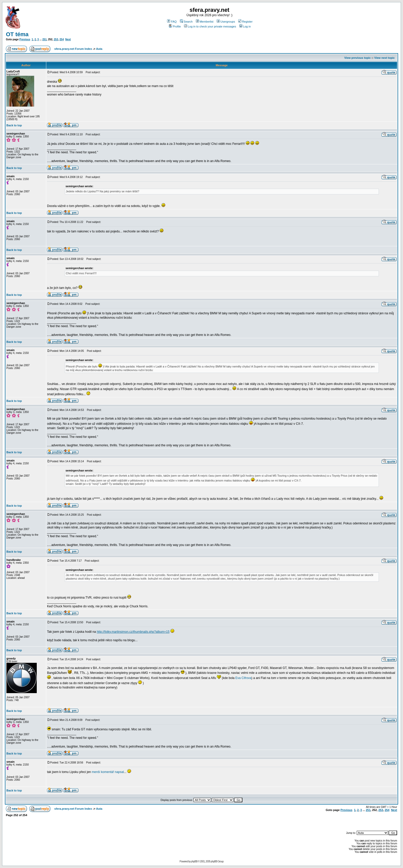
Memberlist (205, 22)
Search (186, 22)
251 (45, 39)
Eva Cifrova (243, 678)
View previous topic (357, 58)
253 (56, 39)
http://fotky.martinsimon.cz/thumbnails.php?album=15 (133, 632)
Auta (99, 49)
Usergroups (226, 22)
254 (62, 39)
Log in (245, 26)
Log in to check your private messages (210, 26)
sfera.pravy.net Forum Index (73, 49)
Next (68, 39)
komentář (107, 772)
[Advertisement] (337, 821)
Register (245, 22)
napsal (119, 772)
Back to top (14, 125)
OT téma (17, 34)
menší (96, 772)
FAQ (172, 22)
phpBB (194, 861)
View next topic (384, 58)
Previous (25, 39)
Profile (175, 26)
